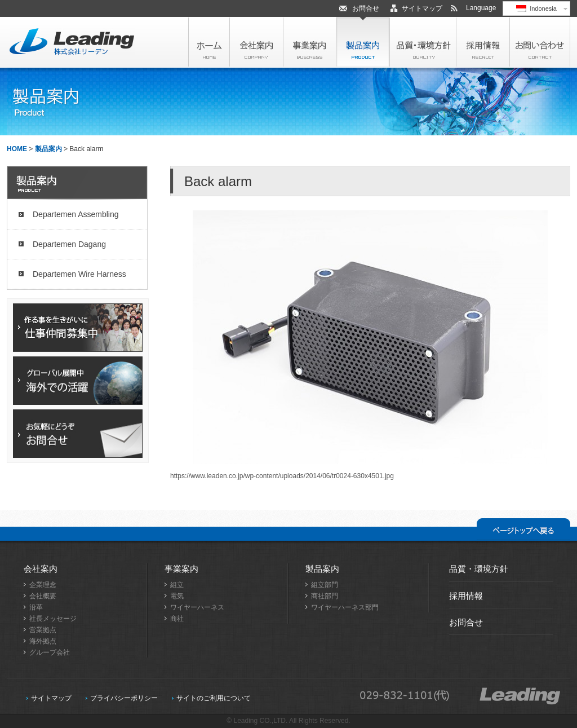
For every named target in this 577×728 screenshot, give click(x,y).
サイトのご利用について (214, 698)
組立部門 (325, 585)
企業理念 (43, 585)
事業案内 (181, 569)
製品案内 (48, 149)
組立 (177, 585)
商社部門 (325, 596)
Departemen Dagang (69, 244)
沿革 (36, 607)
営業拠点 (43, 630)
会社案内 (41, 569)
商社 (177, 619)
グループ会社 (50, 652)
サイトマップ (422, 8)
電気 (177, 596)
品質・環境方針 (479, 569)
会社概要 (43, 596)
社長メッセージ (53, 619)
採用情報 (466, 596)
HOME (17, 149)
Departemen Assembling (76, 214)
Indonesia (536, 8)
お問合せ (366, 8)
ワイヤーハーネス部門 (345, 607)
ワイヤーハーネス (197, 607)
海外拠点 (43, 641)
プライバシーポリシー (124, 698)
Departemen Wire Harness (79, 274)
